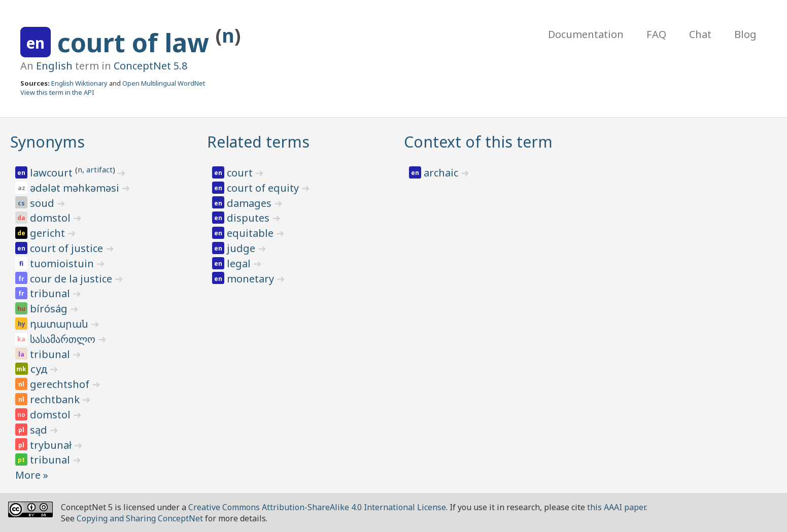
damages (250, 203)
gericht (49, 233)
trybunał (52, 445)
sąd (40, 430)
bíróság (50, 309)
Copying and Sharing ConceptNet (140, 518)
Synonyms (47, 142)
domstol (52, 218)
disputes (249, 218)
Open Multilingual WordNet (164, 83)
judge (242, 248)
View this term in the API (57, 92)
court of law (136, 43)
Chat (700, 34)
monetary (252, 279)
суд (40, 369)
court (241, 173)
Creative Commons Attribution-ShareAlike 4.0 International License (317, 507)
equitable (251, 233)
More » (32, 475)
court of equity (264, 188)
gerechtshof (61, 384)
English (54, 66)
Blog (745, 34)
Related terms (258, 142)
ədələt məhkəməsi (76, 188)
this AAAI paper (616, 507)
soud (43, 203)
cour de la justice (72, 279)
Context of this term (478, 142)
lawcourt (53, 173)
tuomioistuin (63, 263)
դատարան (60, 324)
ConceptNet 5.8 (150, 66)
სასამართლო (64, 339)
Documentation (586, 34)
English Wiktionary (79, 83)
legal (240, 263)
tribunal (51, 293)
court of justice (68, 248)
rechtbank (56, 399)
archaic (442, 173)
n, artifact (95, 169)
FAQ (656, 34)
